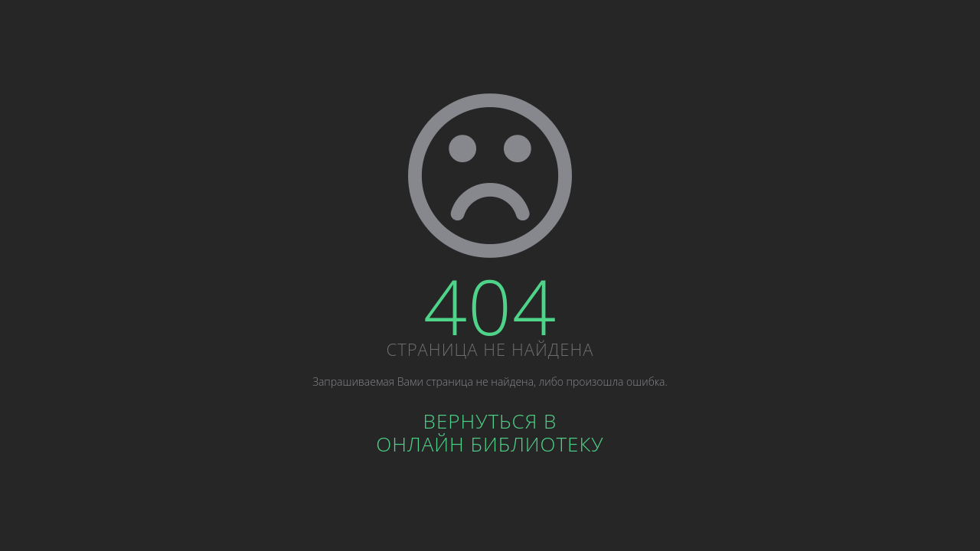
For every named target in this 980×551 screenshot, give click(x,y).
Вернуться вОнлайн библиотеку (490, 432)
